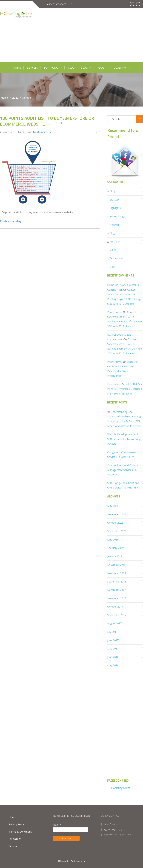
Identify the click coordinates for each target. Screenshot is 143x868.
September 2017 (117, 615)
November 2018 (117, 573)
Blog (84, 68)
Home (17, 68)
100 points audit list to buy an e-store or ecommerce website (47, 121)
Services (32, 68)
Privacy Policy (17, 824)
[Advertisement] (90, 34)
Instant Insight (118, 216)
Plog (101, 68)
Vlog (71, 68)
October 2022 (115, 523)
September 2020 (117, 531)
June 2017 (113, 640)
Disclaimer (15, 839)
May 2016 (113, 665)
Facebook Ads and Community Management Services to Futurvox (125, 470)
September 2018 (117, 582)
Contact (61, 4)
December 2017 (116, 590)
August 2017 (114, 623)
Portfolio (51, 68)
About (51, 4)
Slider (113, 250)
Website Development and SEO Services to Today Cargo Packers (124, 439)
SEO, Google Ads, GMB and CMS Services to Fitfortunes (124, 485)
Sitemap (14, 846)
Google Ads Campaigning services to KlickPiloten (122, 454)
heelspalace (114, 384)
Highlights (115, 208)
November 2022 (117, 514)
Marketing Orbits (121, 788)
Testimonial (116, 258)
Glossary (120, 68)
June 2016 (113, 657)
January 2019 (115, 556)
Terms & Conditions (20, 832)
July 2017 (112, 632)
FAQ (70, 4)
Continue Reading (11, 221)
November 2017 (117, 598)
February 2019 (115, 548)
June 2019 (113, 540)
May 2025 (113, 506)
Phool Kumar (44, 132)
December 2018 (116, 565)
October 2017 (115, 607)
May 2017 (113, 649)
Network (115, 225)
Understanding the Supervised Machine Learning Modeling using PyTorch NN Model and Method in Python (124, 419)
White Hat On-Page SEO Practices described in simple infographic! (125, 389)
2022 (15, 98)
